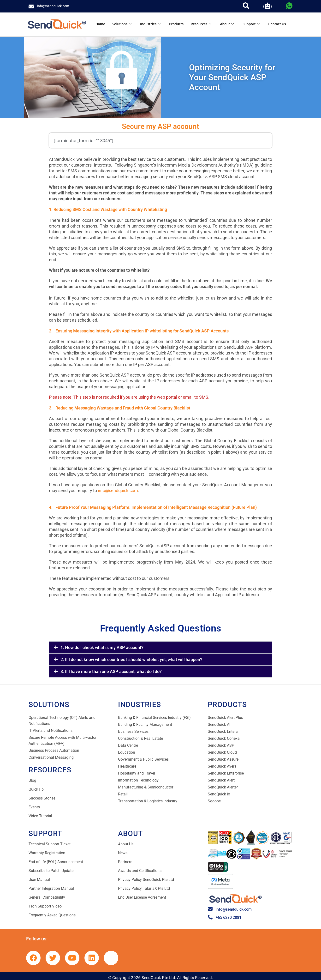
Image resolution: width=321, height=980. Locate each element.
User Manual (39, 880)
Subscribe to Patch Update (51, 871)
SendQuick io (219, 794)
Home (100, 24)
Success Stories (42, 798)
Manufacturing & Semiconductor (146, 787)
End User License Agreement (142, 897)
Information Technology (138, 780)
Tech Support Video (45, 906)
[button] (160, 647)
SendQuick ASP (221, 745)
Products (176, 24)
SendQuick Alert (221, 780)
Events (34, 807)
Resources (201, 24)
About (227, 24)
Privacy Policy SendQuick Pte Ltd (146, 880)
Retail (123, 794)
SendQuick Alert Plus (225, 718)
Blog (32, 780)
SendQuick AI (219, 724)
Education (127, 752)
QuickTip (36, 789)
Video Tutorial (40, 816)
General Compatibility (47, 897)
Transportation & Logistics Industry (148, 801)
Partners (125, 862)
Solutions (122, 24)
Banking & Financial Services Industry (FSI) (154, 718)
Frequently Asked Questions (52, 915)
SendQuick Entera (223, 731)
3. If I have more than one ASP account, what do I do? (111, 671)
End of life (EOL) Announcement (56, 862)
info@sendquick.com (53, 6)
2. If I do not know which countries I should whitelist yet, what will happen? (131, 659)
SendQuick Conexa (224, 738)
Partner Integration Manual (51, 888)
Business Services (133, 731)
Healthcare (127, 766)
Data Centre (128, 745)
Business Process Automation (54, 750)
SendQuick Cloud (222, 752)
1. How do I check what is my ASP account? (102, 647)
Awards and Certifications (140, 871)
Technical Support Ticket (50, 844)
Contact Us (277, 24)
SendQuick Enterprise (226, 773)
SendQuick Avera (222, 766)
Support (251, 24)
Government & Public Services (143, 759)
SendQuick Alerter (223, 787)
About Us (126, 844)
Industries (150, 24)
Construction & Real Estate (140, 738)
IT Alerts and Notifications (51, 730)
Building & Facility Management (145, 724)
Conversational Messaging (51, 757)
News (123, 853)
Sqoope (214, 801)
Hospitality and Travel (137, 773)
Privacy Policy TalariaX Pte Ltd (144, 888)
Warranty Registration (47, 853)
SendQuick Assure (223, 759)
